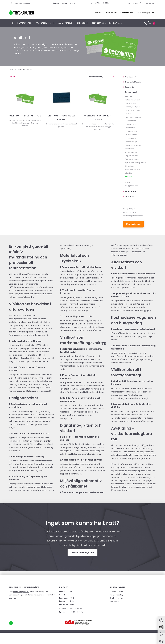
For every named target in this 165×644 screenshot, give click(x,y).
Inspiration (114, 23)
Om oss (99, 13)
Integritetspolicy (116, 595)
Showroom (112, 13)
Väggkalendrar (132, 186)
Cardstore (82, 23)
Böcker (128, 114)
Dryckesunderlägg (133, 117)
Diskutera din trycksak (82, 553)
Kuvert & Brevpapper (134, 145)
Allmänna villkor (130, 212)
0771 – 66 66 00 (76, 609)
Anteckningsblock (133, 100)
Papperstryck (24, 23)
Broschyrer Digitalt (133, 107)
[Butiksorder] (101, 77)
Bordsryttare (130, 103)
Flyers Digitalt (131, 124)
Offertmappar (131, 152)
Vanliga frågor (129, 209)
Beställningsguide (146, 13)
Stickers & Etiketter (133, 170)
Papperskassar (132, 156)
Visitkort (128, 177)
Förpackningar (131, 142)
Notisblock (130, 149)
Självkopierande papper (135, 163)
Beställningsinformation (133, 216)
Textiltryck (98, 23)
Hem (11, 69)
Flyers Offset (130, 128)
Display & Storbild (63, 23)
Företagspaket (131, 138)
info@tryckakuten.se (78, 612)
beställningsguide (21, 592)
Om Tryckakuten (116, 598)
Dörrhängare (131, 121)
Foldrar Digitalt (131, 131)
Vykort (128, 182)
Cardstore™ (131, 77)
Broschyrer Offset (132, 110)
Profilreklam (42, 23)
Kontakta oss (127, 13)
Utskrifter (129, 173)
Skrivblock (129, 166)
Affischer (129, 96)
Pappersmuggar (132, 159)
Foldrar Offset (131, 135)
